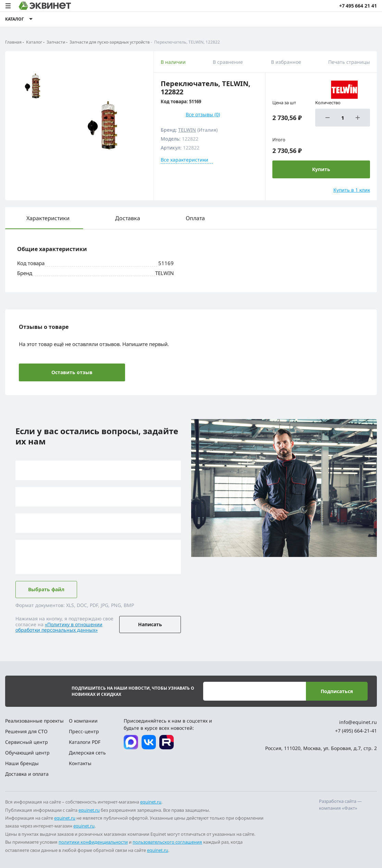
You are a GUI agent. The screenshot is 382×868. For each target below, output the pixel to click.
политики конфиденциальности (93, 842)
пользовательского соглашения (167, 842)
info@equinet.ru (358, 722)
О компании (83, 721)
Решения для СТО (26, 731)
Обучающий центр (27, 753)
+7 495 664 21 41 (358, 6)
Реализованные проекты (34, 721)
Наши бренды (22, 763)
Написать (150, 624)
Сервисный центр (27, 742)
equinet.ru (151, 802)
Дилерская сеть (87, 753)
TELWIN (187, 130)
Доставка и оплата (27, 774)
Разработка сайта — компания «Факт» (340, 805)
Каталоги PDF (85, 742)
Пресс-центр (84, 731)
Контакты (80, 763)
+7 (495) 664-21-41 (356, 731)
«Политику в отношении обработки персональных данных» (59, 627)
